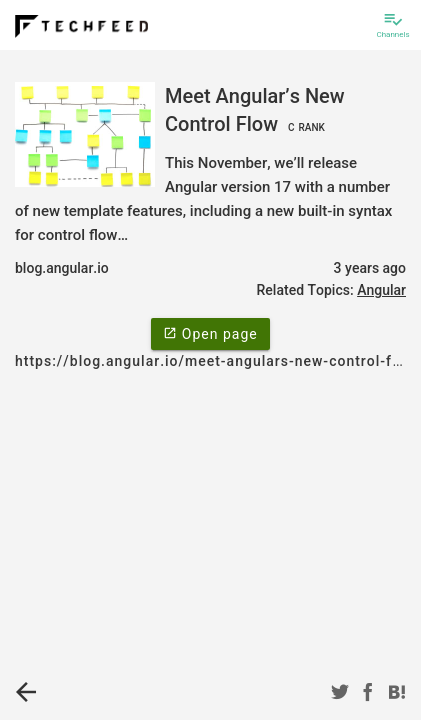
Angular (381, 290)
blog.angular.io (62, 268)
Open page (210, 333)
